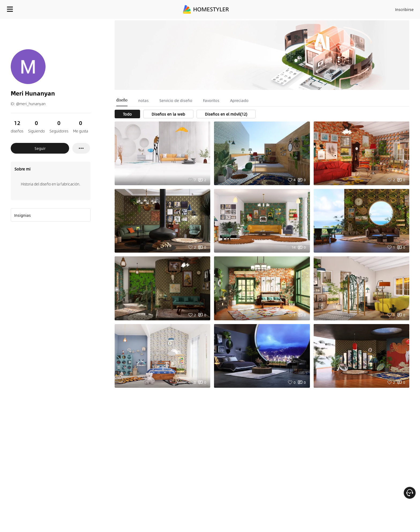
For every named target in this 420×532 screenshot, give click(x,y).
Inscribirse (337, 8)
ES (356, 8)
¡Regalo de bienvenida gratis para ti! (295, 22)
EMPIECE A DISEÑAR (391, 8)
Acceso (316, 8)
